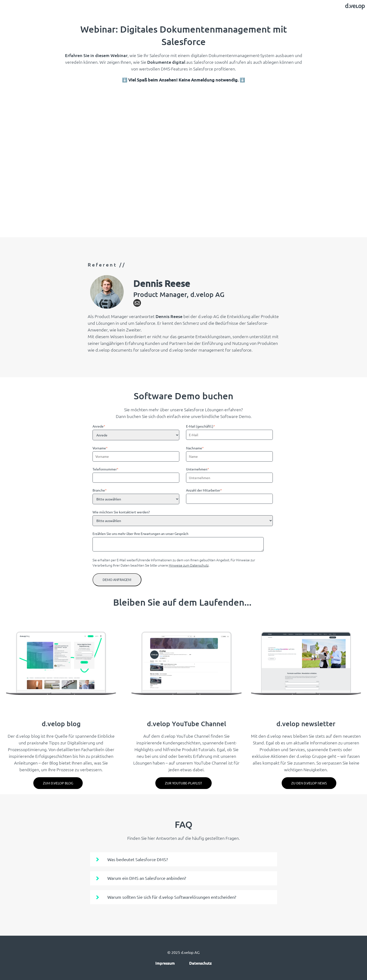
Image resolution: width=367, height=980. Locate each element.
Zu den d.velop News (309, 783)
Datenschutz (200, 963)
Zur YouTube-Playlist (183, 783)
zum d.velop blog (58, 783)
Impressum (165, 963)
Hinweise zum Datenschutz (189, 565)
